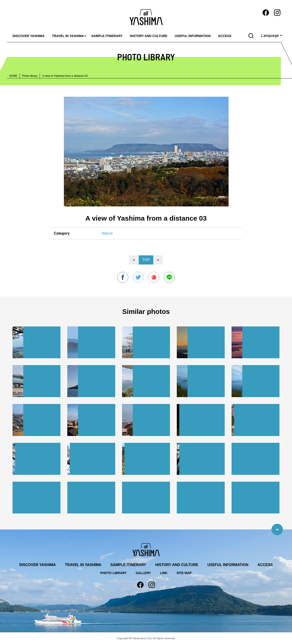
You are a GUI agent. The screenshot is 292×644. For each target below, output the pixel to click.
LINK (164, 573)
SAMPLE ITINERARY (107, 36)
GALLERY (143, 573)
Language (270, 35)
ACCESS (225, 36)
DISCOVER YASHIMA (29, 36)
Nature (107, 233)
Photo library (30, 76)
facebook (123, 277)
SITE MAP (184, 573)
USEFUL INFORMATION (193, 36)
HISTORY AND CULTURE (149, 36)
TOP (146, 260)
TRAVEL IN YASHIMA (68, 36)
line (169, 277)
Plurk (154, 277)
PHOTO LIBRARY (113, 573)
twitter (138, 277)
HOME (13, 76)
